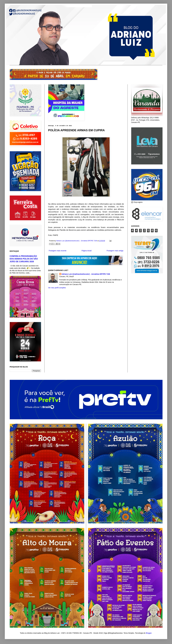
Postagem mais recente (58, 251)
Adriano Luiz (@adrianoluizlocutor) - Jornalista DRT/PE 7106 (86, 274)
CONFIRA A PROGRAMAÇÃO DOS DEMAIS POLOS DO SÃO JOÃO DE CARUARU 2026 (24, 259)
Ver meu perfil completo (57, 288)
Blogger (149, 633)
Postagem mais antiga (115, 251)
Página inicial (87, 251)
